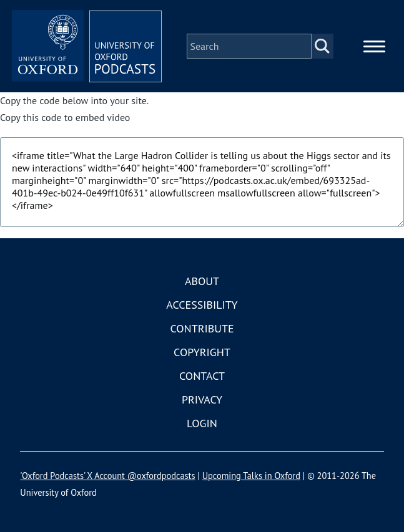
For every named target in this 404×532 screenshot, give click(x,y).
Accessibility (202, 305)
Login (202, 423)
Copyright (202, 352)
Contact (202, 376)
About (202, 281)
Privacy (202, 399)
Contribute (202, 328)
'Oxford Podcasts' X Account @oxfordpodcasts (107, 476)
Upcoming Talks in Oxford (251, 476)
